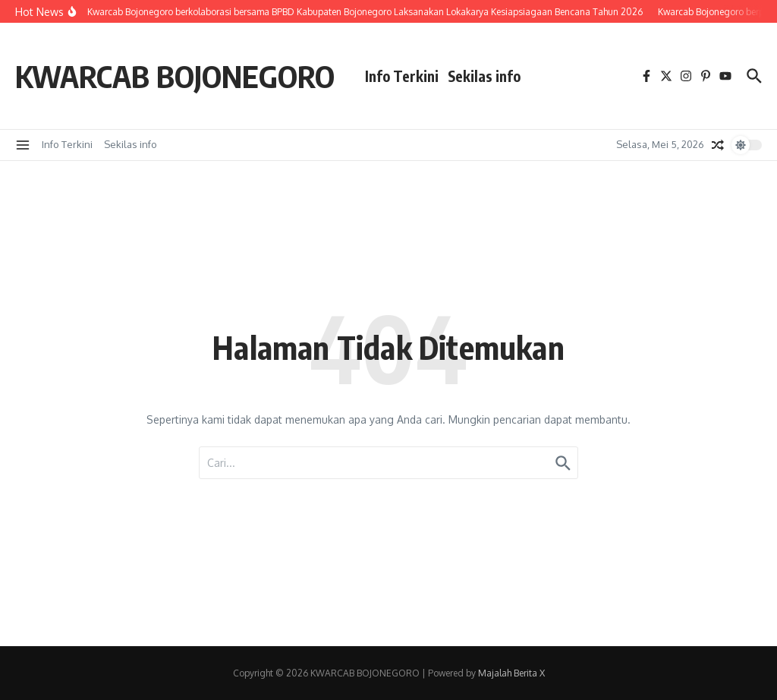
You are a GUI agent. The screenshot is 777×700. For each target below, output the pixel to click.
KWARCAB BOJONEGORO (175, 76)
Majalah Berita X (511, 673)
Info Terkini (402, 76)
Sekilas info (484, 76)
